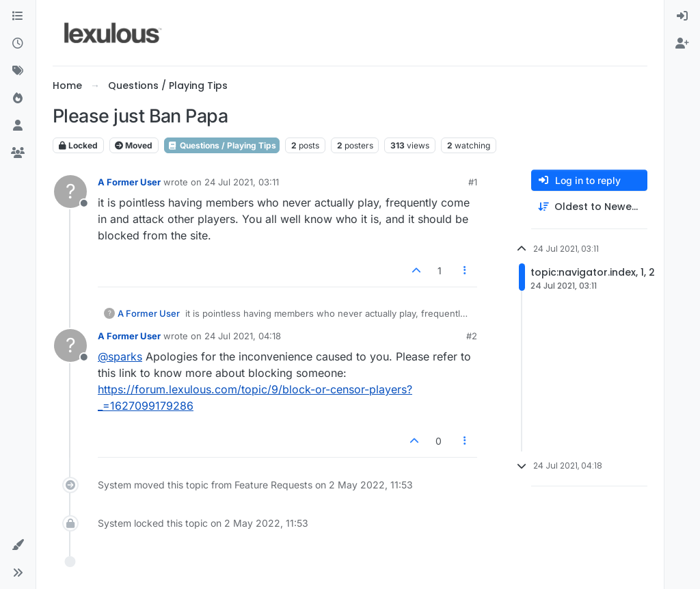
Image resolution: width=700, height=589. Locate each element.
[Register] (682, 44)
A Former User (129, 182)
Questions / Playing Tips (222, 145)
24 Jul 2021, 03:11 (242, 182)
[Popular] (18, 99)
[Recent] (18, 44)
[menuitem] (682, 16)
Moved (134, 145)
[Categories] (18, 16)
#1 (473, 182)
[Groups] (18, 153)
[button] (18, 545)
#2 (472, 336)
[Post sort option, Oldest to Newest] (589, 207)
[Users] (18, 126)
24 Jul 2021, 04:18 (243, 336)
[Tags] (18, 71)
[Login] (682, 16)
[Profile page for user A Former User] (70, 192)
